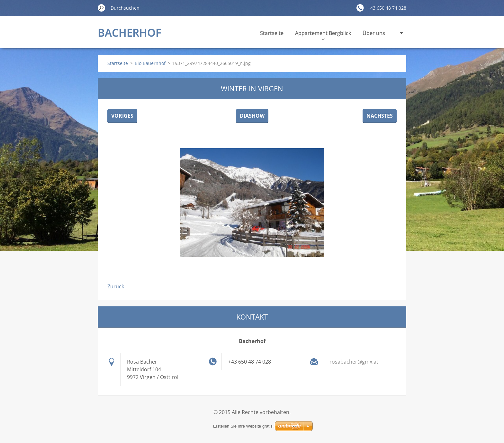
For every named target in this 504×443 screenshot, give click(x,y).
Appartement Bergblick (323, 35)
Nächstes (380, 116)
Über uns (374, 33)
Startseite (272, 33)
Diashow (252, 116)
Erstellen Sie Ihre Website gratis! (243, 426)
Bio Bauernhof (150, 63)
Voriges (122, 116)
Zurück (116, 286)
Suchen (102, 8)
